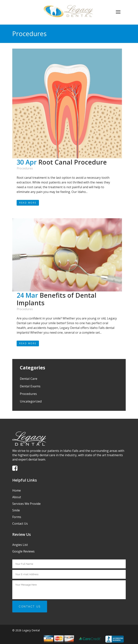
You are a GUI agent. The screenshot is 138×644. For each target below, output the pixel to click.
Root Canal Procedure (73, 162)
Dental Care (29, 379)
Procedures (25, 168)
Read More (28, 203)
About (17, 497)
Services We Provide (26, 504)
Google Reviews (23, 551)
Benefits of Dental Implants (57, 299)
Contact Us (20, 524)
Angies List (20, 545)
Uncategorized (31, 401)
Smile (16, 510)
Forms (17, 517)
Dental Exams (30, 386)
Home (17, 490)
